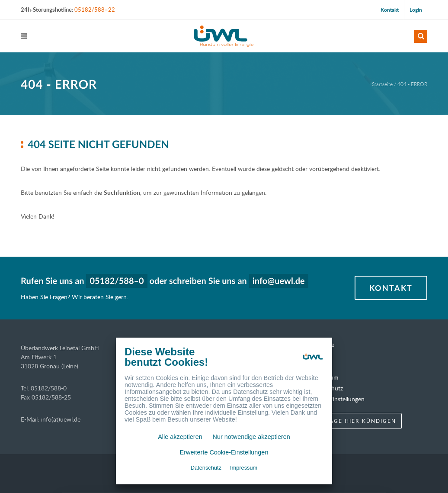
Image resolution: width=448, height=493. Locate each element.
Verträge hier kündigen (352, 421)
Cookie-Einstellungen (337, 399)
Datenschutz (206, 468)
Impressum (244, 468)
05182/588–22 (95, 10)
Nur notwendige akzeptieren (251, 437)
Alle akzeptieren (180, 437)
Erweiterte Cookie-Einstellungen (224, 452)
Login (416, 10)
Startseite (382, 84)
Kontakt (390, 10)
